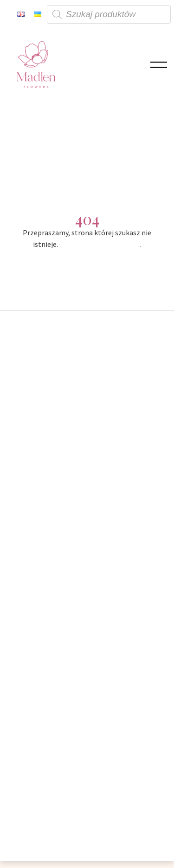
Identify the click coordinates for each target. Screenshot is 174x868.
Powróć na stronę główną (100, 244)
